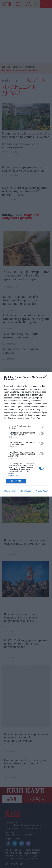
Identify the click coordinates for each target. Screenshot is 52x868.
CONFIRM (16, 481)
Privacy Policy (42, 491)
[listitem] (26, 427)
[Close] (47, 377)
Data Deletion (10, 491)
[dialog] (26, 434)
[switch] (41, 434)
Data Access (26, 491)
